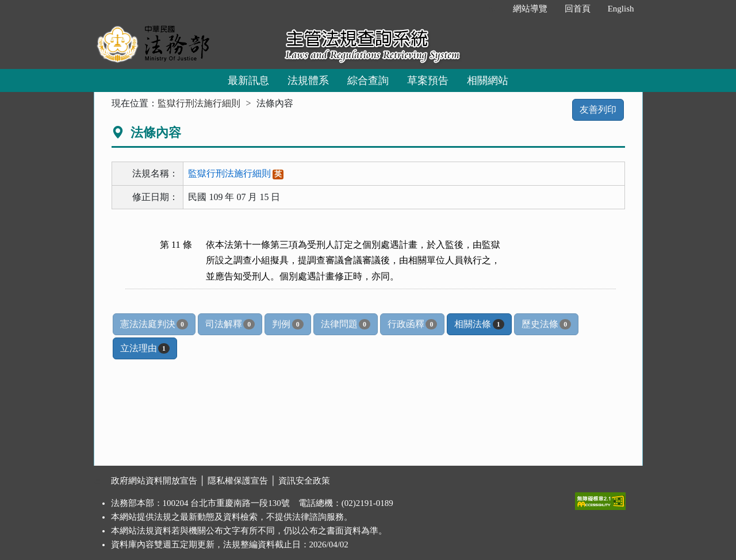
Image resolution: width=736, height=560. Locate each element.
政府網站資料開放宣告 (154, 481)
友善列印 (598, 110)
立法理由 (145, 348)
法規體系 (308, 80)
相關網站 (488, 80)
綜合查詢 (368, 80)
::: (492, 9)
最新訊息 (248, 80)
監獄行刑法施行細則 (199, 103)
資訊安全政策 (304, 481)
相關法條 (479, 324)
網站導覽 (530, 9)
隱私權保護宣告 (238, 481)
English (621, 9)
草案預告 (428, 80)
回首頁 (578, 9)
